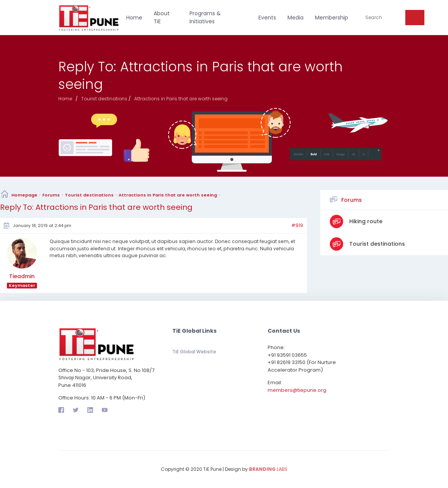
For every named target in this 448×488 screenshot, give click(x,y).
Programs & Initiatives (205, 17)
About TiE (162, 17)
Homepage (24, 195)
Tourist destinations (89, 195)
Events (267, 18)
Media (295, 18)
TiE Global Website (194, 352)
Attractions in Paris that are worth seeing (168, 195)
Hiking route (365, 221)
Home (134, 18)
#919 (297, 225)
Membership (332, 18)
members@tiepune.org (297, 390)
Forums (51, 195)
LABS (268, 469)
